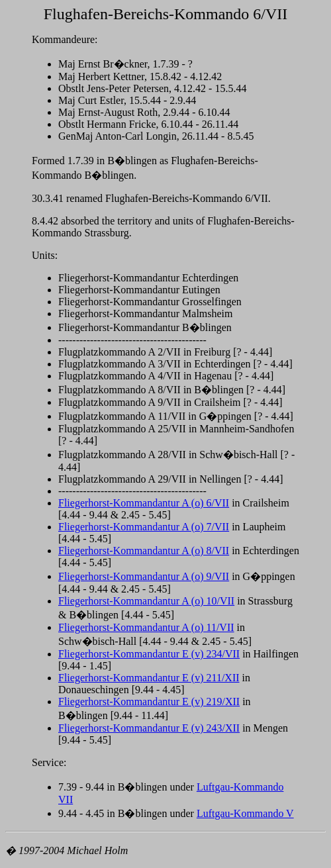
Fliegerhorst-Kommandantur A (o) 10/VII (146, 601)
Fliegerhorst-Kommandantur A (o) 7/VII (144, 527)
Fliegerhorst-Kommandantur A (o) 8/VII (144, 551)
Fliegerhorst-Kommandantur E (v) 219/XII (149, 701)
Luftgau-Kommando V (245, 813)
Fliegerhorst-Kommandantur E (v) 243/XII (149, 728)
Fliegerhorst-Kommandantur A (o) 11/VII (146, 627)
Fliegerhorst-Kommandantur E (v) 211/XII (149, 678)
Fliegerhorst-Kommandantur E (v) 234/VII (149, 654)
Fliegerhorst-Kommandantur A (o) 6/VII (144, 503)
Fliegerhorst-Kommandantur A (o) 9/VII (144, 576)
